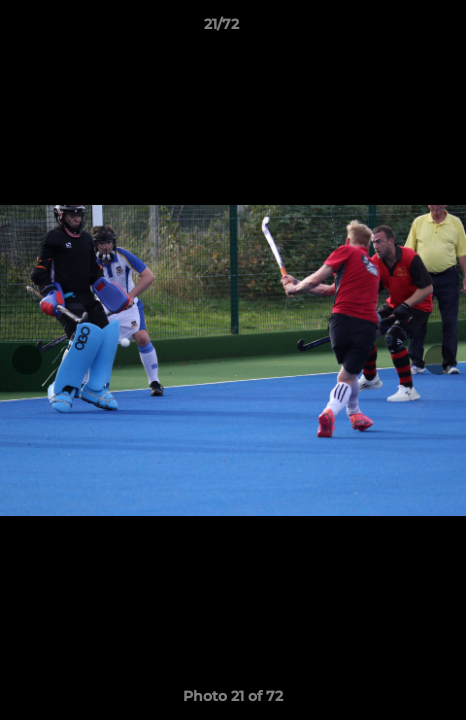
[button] (394, 29)
